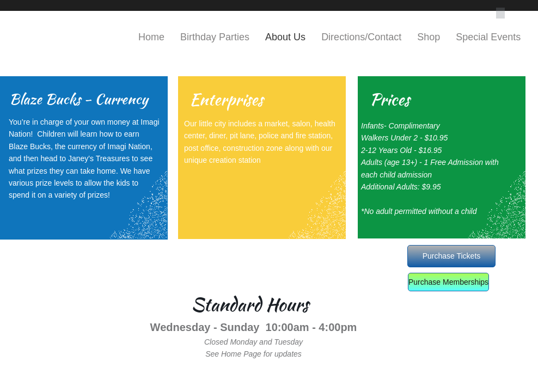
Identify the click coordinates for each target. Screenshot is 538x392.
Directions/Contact (361, 37)
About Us (285, 37)
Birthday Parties (215, 37)
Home (151, 37)
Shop (429, 37)
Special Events (488, 37)
